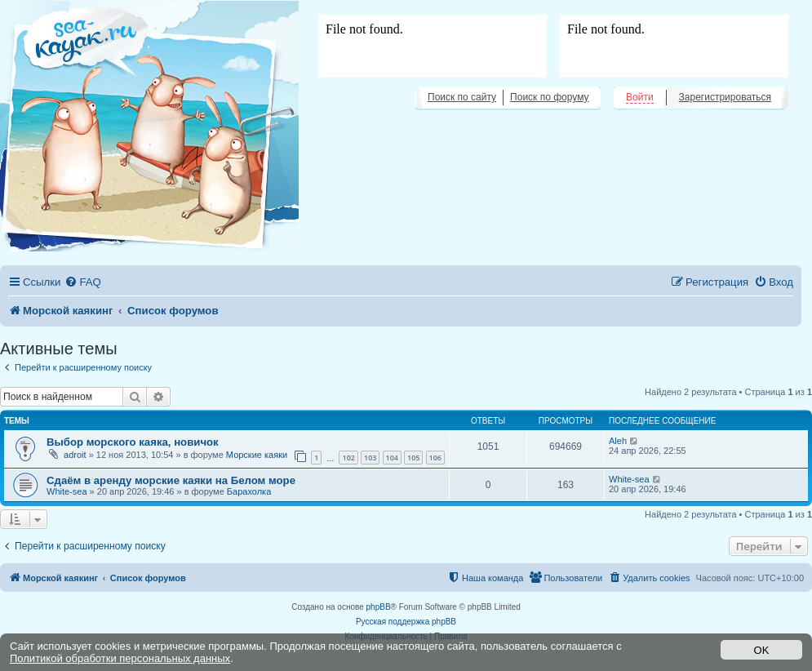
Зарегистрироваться (725, 97)
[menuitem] (82, 282)
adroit (75, 455)
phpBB (379, 607)
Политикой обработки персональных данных (120, 658)
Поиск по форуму (549, 97)
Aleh (618, 441)
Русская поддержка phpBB (406, 622)
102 (348, 458)
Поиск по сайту (462, 97)
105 (413, 458)
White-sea (67, 491)
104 (392, 458)
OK (762, 650)
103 (370, 458)
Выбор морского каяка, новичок (133, 442)
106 (435, 458)
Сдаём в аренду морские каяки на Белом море (171, 480)
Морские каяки (257, 455)
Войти (640, 97)
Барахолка (249, 491)
